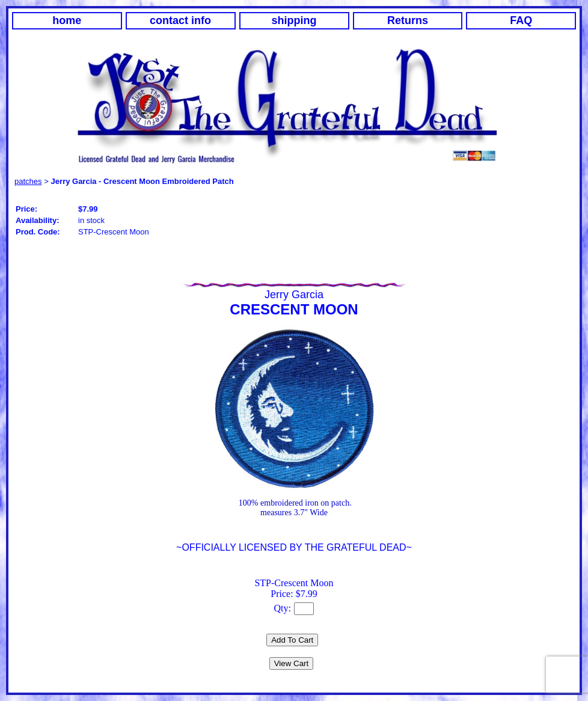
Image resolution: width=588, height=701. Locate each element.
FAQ (521, 20)
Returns (408, 20)
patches (28, 181)
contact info (180, 20)
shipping (294, 20)
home (67, 20)
